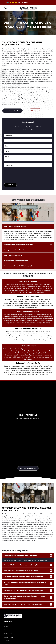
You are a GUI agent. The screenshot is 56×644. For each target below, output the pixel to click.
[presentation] (11, 175)
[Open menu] (51, 8)
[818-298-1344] (6, 9)
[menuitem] (28, 610)
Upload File (9, 165)
